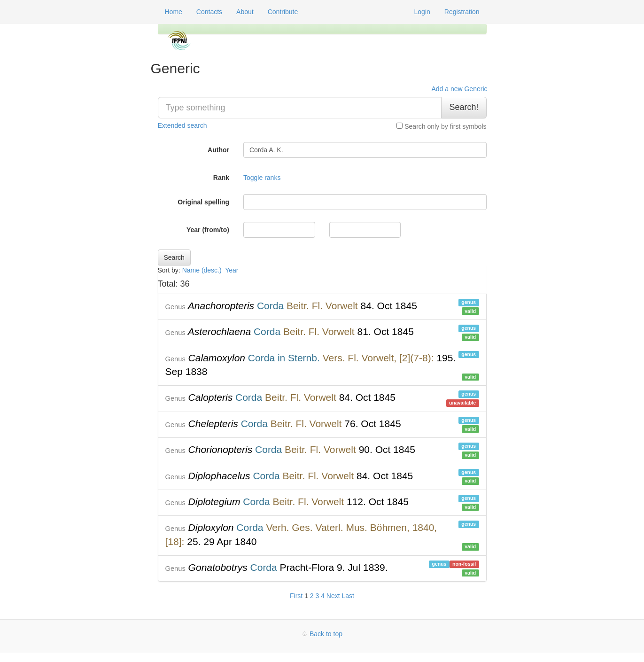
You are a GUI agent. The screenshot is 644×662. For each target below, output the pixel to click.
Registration (462, 12)
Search (174, 257)
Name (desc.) (202, 270)
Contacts (209, 12)
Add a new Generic (459, 89)
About (245, 12)
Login (422, 12)
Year (233, 270)
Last (348, 596)
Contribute (283, 12)
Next (333, 596)
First (296, 596)
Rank (221, 178)
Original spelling (203, 202)
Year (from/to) (208, 230)
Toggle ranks (262, 178)
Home (174, 12)
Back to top (326, 634)
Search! (464, 107)
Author (218, 150)
